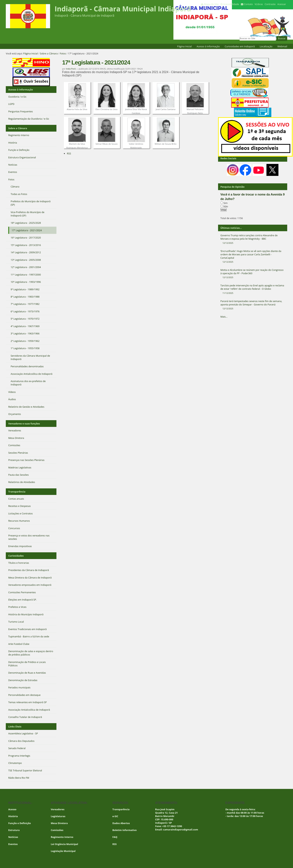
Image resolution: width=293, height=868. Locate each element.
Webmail (282, 46)
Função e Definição (20, 823)
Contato (248, 4)
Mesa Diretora (59, 823)
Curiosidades (16, 556)
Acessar (282, 4)
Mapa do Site (211, 4)
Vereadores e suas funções (24, 424)
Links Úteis (15, 727)
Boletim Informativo (125, 830)
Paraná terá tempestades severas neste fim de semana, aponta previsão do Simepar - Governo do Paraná (253, 305)
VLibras (259, 4)
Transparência (17, 492)
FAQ (115, 837)
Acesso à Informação (208, 46)
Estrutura (14, 830)
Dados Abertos (121, 823)
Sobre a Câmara (49, 53)
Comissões (57, 830)
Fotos (63, 53)
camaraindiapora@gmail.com (181, 829)
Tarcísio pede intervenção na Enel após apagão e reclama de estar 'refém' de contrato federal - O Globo (253, 289)
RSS (69, 153)
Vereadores (58, 809)
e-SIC (115, 816)
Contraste (270, 4)
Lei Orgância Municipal (64, 844)
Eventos (13, 844)
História (13, 816)
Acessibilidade (231, 4)
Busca (239, 36)
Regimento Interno (62, 837)
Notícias (13, 837)
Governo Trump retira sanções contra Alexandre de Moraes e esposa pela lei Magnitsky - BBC (253, 239)
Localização (266, 46)
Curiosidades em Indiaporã (240, 46)
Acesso (12, 809)
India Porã (71, 69)
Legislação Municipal (63, 851)
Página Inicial (184, 46)
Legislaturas (58, 816)
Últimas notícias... (231, 228)
